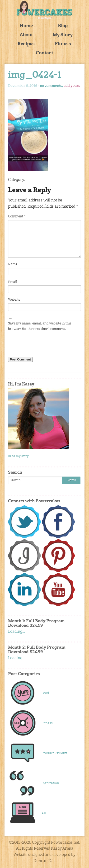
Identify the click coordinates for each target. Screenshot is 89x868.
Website (14, 300)
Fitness (63, 44)
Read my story (18, 456)
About (26, 35)
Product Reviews (54, 753)
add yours (72, 86)
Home (26, 26)
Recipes (26, 44)
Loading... (17, 632)
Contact (44, 53)
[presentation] (44, 345)
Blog (63, 26)
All (44, 813)
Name (13, 264)
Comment (17, 216)
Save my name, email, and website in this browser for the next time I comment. (40, 326)
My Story (63, 35)
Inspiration (50, 783)
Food (45, 693)
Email (13, 282)
